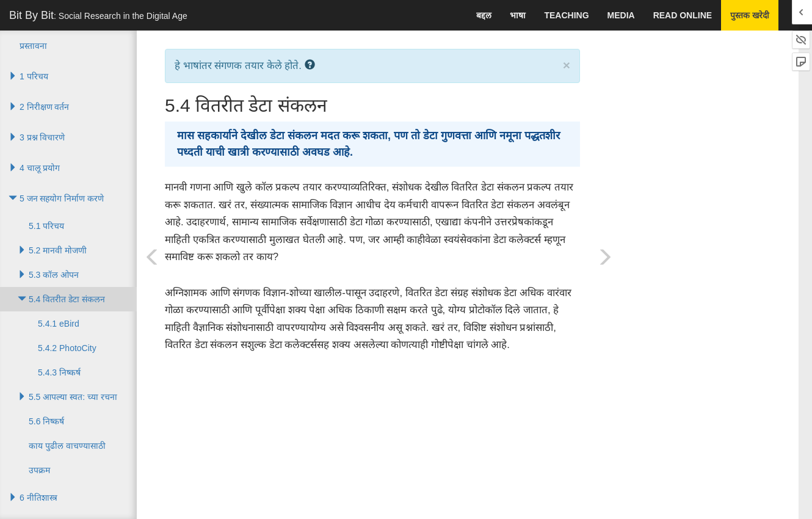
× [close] (567, 65)
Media (621, 15)
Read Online (683, 15)
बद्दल (484, 15)
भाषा (518, 15)
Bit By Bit (98, 15)
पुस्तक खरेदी (750, 15)
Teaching (566, 15)
